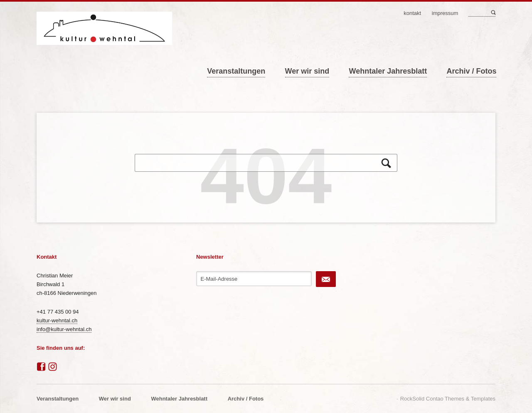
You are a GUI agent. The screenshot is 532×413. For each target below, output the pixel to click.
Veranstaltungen (236, 71)
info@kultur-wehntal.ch (64, 329)
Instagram (53, 367)
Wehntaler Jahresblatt (388, 71)
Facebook (41, 367)
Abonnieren (326, 279)
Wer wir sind (307, 71)
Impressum (445, 13)
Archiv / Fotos (471, 71)
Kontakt (412, 13)
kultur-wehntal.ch (57, 320)
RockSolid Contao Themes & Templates (448, 399)
